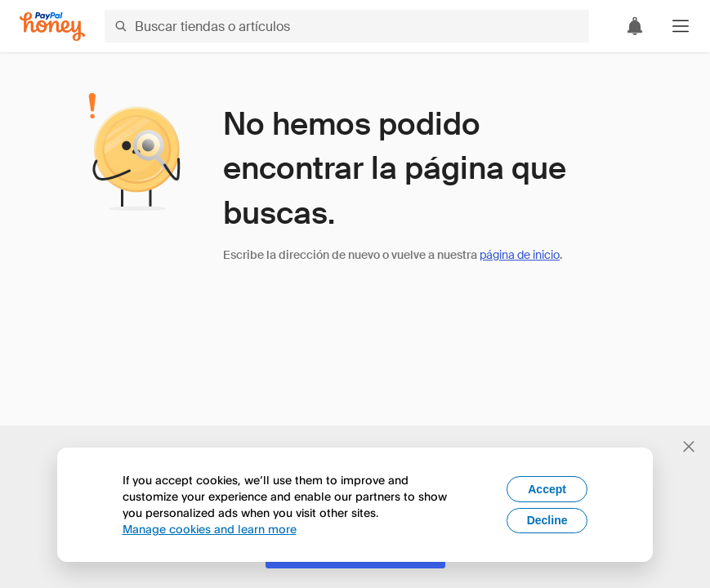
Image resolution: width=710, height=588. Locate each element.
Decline (547, 520)
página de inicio (520, 255)
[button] (681, 26)
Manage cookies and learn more (210, 529)
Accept (547, 489)
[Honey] (52, 27)
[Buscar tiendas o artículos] (347, 26)
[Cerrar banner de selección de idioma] (689, 447)
